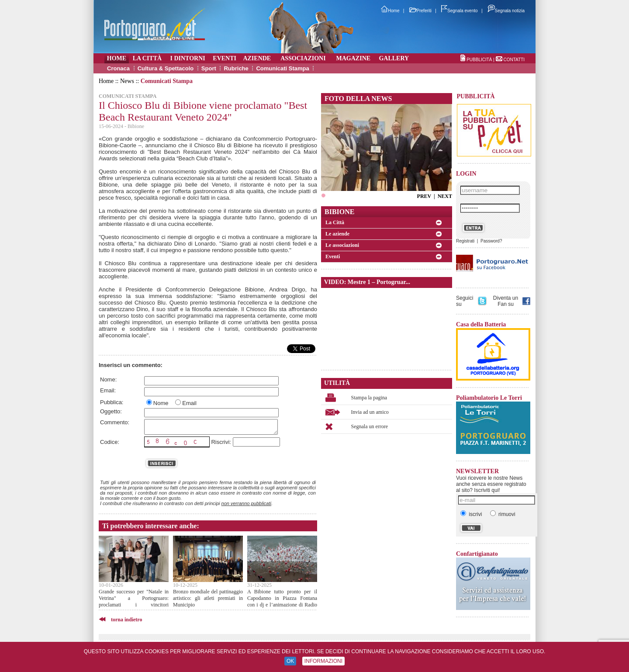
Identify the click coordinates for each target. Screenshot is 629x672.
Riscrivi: (221, 442)
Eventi (333, 256)
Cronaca (118, 68)
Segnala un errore (370, 426)
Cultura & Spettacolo (166, 68)
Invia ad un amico (370, 412)
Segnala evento (460, 11)
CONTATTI (514, 60)
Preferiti (420, 11)
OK (290, 661)
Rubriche (236, 68)
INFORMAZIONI (323, 661)
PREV (424, 196)
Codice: (110, 442)
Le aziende (337, 234)
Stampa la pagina (369, 398)
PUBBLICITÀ (479, 60)
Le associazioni (342, 245)
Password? (491, 241)
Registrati (465, 241)
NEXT (445, 196)
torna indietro (126, 620)
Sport (209, 68)
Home (390, 11)
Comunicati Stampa (282, 68)
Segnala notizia (506, 11)
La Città (335, 222)
